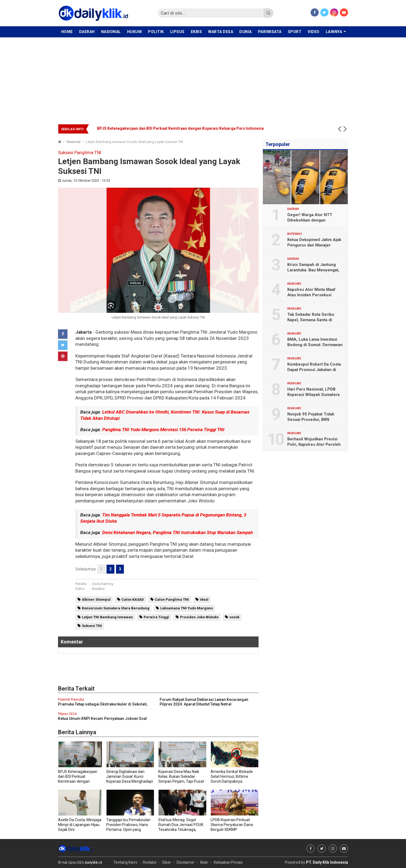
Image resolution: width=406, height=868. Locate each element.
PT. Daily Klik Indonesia (327, 862)
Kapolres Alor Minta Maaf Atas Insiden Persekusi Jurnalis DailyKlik (311, 295)
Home (67, 32)
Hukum (135, 32)
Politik (156, 32)
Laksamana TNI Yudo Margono (186, 608)
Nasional (111, 32)
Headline (294, 284)
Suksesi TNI (92, 626)
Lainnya (334, 32)
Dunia (246, 32)
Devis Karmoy (103, 584)
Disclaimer (186, 862)
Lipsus (177, 32)
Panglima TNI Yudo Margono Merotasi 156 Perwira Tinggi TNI (163, 430)
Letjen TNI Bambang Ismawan (107, 617)
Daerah (87, 32)
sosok (234, 617)
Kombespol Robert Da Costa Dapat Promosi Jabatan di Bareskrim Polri (314, 370)
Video (314, 32)
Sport (295, 32)
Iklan (204, 862)
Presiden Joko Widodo (199, 617)
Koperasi (295, 234)
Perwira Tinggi (156, 617)
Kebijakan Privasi (228, 862)
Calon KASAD (133, 599)
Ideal (204, 599)
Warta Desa (221, 32)
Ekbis (196, 32)
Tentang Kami (125, 862)
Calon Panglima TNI (172, 599)
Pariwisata (270, 32)
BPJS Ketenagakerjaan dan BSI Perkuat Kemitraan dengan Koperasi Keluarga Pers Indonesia (180, 128)
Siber (167, 862)
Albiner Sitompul (96, 599)
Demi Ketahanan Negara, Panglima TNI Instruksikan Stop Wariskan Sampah (178, 532)
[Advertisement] (203, 78)
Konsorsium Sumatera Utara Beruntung (116, 608)
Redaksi (98, 589)
